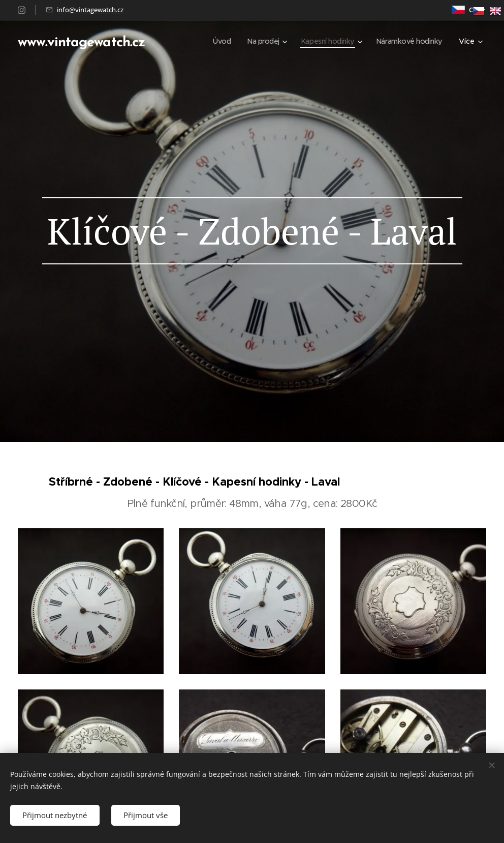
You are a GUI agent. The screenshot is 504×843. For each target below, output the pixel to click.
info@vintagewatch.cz (90, 10)
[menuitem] (214, 41)
